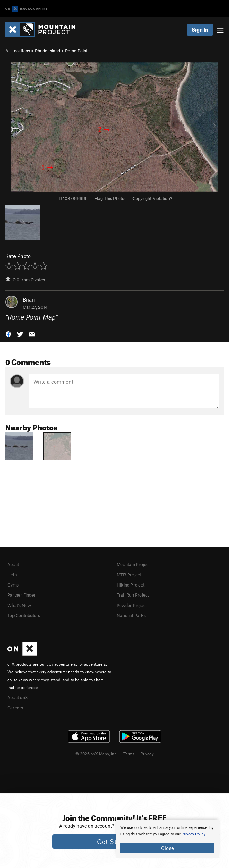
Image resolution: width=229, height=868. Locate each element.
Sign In (200, 29)
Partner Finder (21, 595)
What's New (19, 605)
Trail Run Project (133, 595)
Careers (15, 708)
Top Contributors (24, 615)
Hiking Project (130, 585)
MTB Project (129, 575)
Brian (29, 299)
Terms (129, 754)
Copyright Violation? (152, 198)
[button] (8, 334)
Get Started (115, 842)
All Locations (18, 51)
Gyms (13, 585)
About (13, 564)
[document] (167, 839)
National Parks (131, 615)
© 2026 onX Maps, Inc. (97, 754)
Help (12, 575)
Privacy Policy (194, 834)
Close (167, 848)
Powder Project (132, 605)
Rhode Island (48, 51)
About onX (18, 697)
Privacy (147, 754)
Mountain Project (133, 564)
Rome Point (76, 51)
